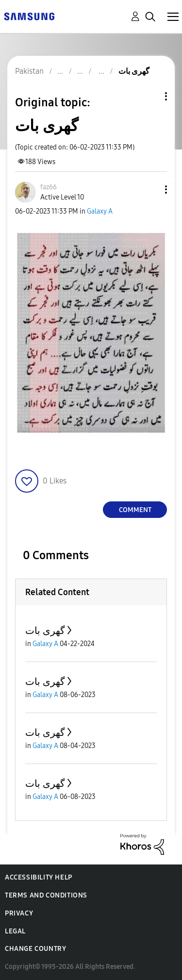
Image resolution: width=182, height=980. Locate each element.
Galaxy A (100, 211)
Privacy (19, 913)
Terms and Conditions (46, 895)
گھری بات (45, 631)
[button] (150, 190)
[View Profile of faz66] (49, 187)
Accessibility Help (39, 877)
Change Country (35, 949)
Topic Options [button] (149, 96)
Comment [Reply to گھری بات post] (135, 510)
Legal (15, 931)
